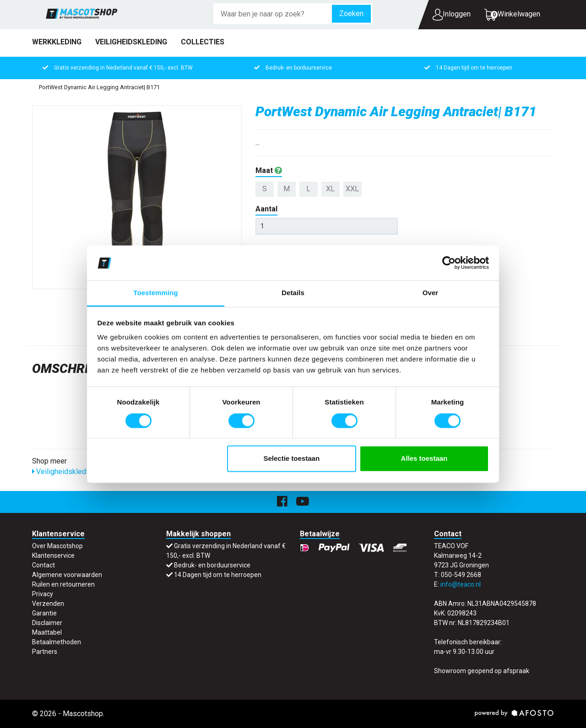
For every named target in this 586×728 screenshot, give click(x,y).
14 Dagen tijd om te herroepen (474, 68)
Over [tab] (431, 293)
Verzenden (48, 604)
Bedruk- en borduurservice (299, 68)
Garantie (44, 613)
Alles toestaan (424, 459)
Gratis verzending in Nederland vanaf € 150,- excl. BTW (123, 68)
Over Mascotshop (57, 546)
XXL (352, 189)
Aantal (266, 209)
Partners (45, 652)
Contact (43, 565)
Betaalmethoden (57, 642)
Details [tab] (293, 293)
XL (330, 189)
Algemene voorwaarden (67, 575)
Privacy (43, 594)
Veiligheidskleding (131, 42)
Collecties (203, 42)
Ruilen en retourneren (63, 584)
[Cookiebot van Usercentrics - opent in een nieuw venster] (449, 263)
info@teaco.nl (461, 584)
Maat (269, 170)
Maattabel (47, 632)
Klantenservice (53, 555)
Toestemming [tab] (156, 293)
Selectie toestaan (292, 459)
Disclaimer (47, 623)
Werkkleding (57, 42)
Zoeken (351, 13)
